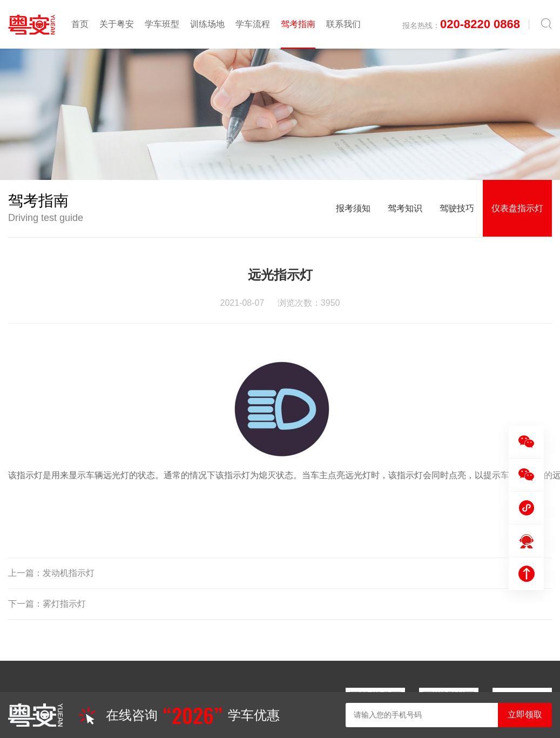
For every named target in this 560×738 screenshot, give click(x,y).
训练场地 (207, 24)
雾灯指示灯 (64, 604)
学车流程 (253, 24)
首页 (80, 24)
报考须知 (353, 208)
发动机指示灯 (69, 573)
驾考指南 (298, 24)
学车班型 (162, 24)
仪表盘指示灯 (517, 208)
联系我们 (343, 24)
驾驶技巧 (457, 208)
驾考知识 (405, 208)
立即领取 (525, 714)
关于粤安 (117, 24)
